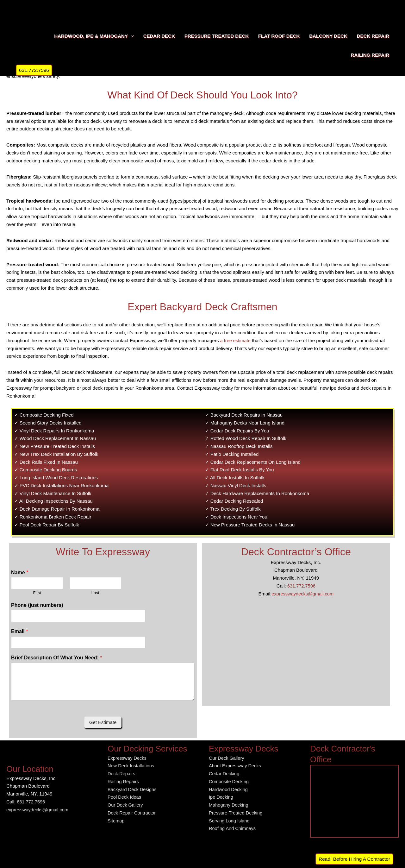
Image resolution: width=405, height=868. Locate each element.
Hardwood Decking (229, 789)
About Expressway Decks (236, 766)
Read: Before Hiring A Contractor (354, 859)
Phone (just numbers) (37, 605)
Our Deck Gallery (126, 805)
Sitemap (116, 821)
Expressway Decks (128, 758)
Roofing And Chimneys (233, 828)
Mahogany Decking (229, 805)
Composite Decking (229, 781)
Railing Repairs (124, 781)
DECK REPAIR (373, 36)
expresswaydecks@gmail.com (302, 594)
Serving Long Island (230, 821)
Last (95, 593)
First (37, 593)
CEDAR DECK (159, 36)
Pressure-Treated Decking (237, 813)
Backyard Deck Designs (133, 789)
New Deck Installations (132, 766)
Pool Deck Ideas (125, 797)
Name (20, 572)
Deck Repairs (122, 774)
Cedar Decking (224, 774)
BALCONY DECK (328, 36)
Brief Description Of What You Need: (56, 658)
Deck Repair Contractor (132, 813)
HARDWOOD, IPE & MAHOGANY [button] (91, 36)
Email (19, 631)
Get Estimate (103, 722)
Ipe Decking (221, 797)
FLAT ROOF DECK (279, 36)
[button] (34, 70)
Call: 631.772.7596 (26, 802)
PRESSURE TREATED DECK (217, 36)
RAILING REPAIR (370, 55)
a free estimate (236, 340)
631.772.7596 (301, 586)
